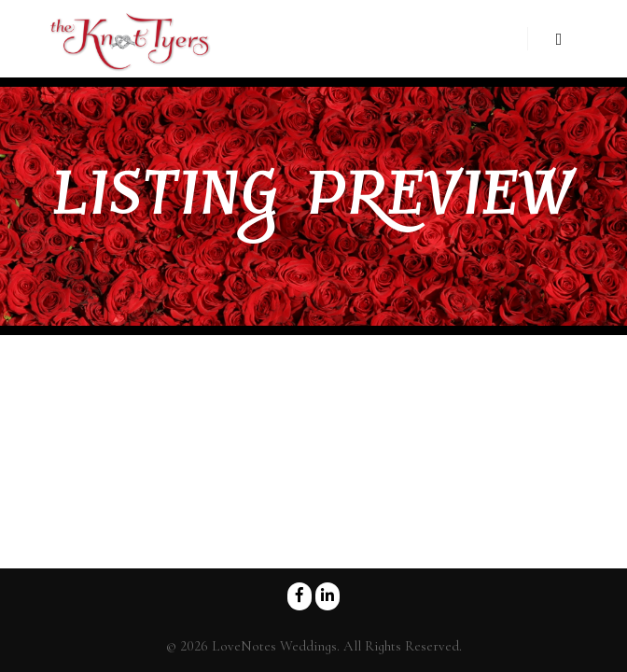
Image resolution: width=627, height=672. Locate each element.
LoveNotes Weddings (274, 646)
